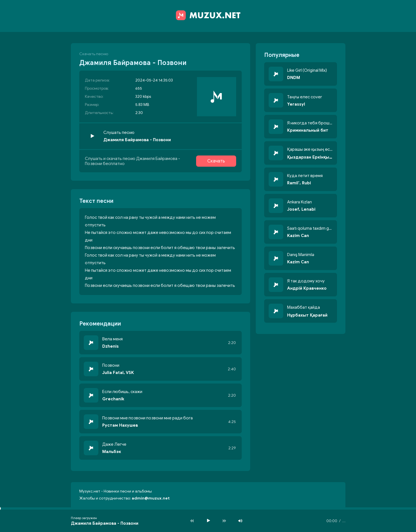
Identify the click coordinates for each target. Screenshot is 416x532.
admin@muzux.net (151, 498)
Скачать (216, 161)
